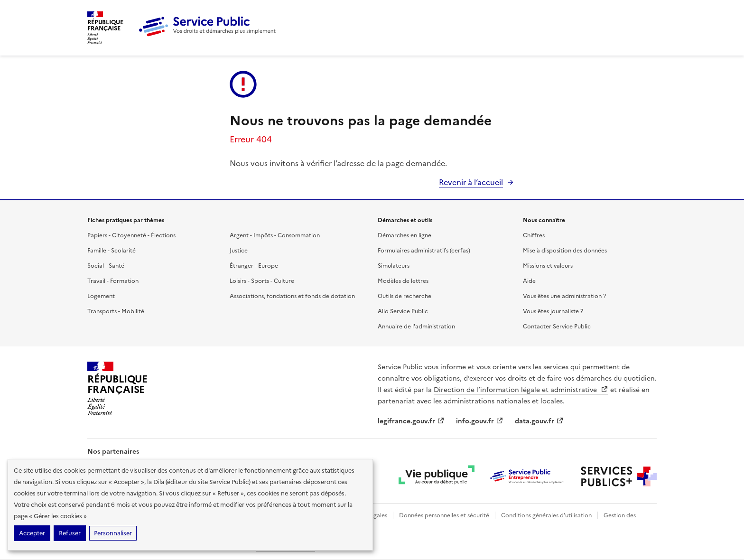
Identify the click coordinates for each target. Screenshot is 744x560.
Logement (101, 296)
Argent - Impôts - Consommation (275, 235)
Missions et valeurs (548, 266)
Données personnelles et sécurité (444, 515)
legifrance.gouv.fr (411, 421)
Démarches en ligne (405, 235)
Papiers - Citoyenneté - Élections (131, 235)
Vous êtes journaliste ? (553, 311)
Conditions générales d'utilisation (546, 515)
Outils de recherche (405, 296)
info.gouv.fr (480, 421)
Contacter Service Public (557, 327)
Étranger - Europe (254, 266)
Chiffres (534, 235)
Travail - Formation (113, 281)
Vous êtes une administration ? (564, 296)
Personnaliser (113, 533)
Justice (239, 251)
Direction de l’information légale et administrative (521, 390)
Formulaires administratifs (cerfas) (424, 251)
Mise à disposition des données (565, 251)
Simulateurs (394, 266)
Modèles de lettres (403, 281)
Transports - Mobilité (116, 311)
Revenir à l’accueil (471, 182)
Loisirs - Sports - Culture (262, 281)
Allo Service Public (403, 311)
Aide (529, 281)
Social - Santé (106, 266)
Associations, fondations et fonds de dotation (292, 296)
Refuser (70, 533)
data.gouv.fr (539, 421)
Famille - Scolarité (112, 251)
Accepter (32, 533)
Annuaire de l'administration (416, 327)
